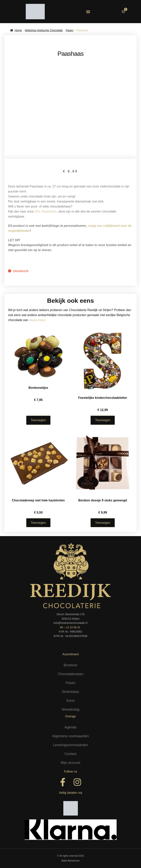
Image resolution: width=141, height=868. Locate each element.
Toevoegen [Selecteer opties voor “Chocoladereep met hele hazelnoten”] (38, 523)
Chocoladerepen (70, 674)
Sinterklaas (70, 692)
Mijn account (70, 763)
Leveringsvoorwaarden (70, 745)
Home (18, 30)
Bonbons (70, 665)
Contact (70, 754)
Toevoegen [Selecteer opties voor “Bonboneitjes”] (38, 420)
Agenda (70, 727)
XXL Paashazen (46, 211)
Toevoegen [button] (103, 523)
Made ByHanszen (71, 861)
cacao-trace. (37, 320)
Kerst (70, 701)
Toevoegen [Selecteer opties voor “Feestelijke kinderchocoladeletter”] (103, 420)
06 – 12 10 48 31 (70, 627)
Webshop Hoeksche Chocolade (44, 30)
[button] (88, 12)
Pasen (70, 30)
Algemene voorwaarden (70, 736)
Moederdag (70, 709)
